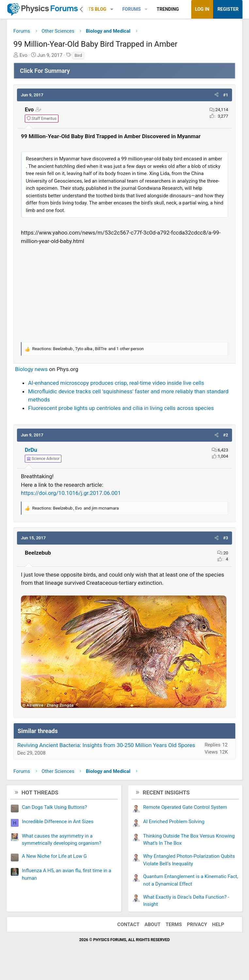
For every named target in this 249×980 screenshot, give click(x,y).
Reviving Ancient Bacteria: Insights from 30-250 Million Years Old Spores (106, 745)
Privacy (197, 924)
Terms (174, 924)
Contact (128, 924)
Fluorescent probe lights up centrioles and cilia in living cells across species (121, 408)
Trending (168, 9)
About (153, 924)
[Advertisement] (124, 292)
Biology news (31, 369)
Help (218, 924)
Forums (132, 9)
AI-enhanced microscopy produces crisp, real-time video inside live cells (116, 383)
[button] (112, 9)
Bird (78, 55)
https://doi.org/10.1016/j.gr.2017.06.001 (71, 493)
